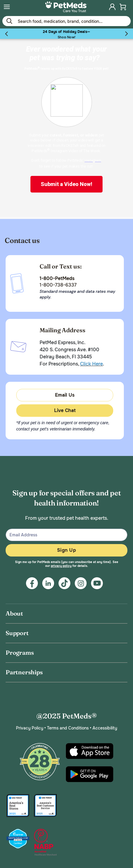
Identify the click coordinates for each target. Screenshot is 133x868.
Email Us (65, 395)
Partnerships (24, 672)
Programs (20, 652)
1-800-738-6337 (58, 285)
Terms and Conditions (68, 728)
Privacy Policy (30, 728)
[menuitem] (7, 7)
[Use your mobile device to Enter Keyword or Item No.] (66, 21)
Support (17, 633)
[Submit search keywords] (9, 21)
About (14, 613)
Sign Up (66, 550)
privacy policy (61, 566)
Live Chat (65, 410)
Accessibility (105, 728)
